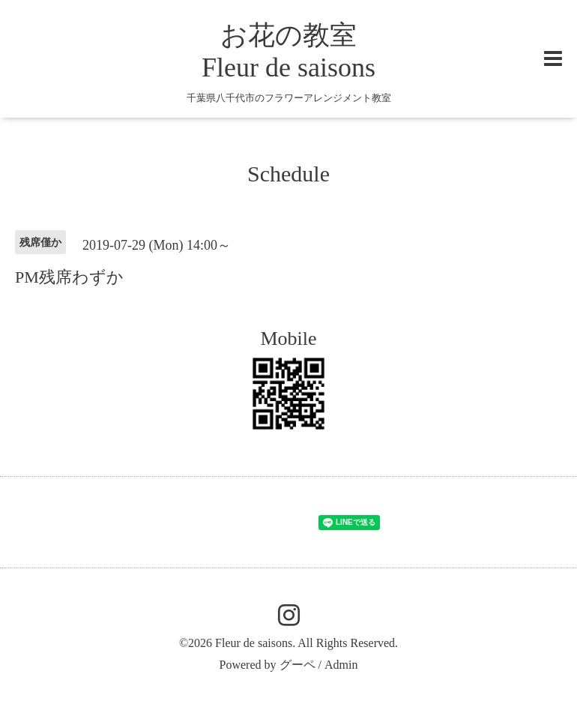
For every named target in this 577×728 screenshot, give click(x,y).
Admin (341, 665)
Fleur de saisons (254, 643)
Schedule (288, 174)
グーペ (297, 665)
